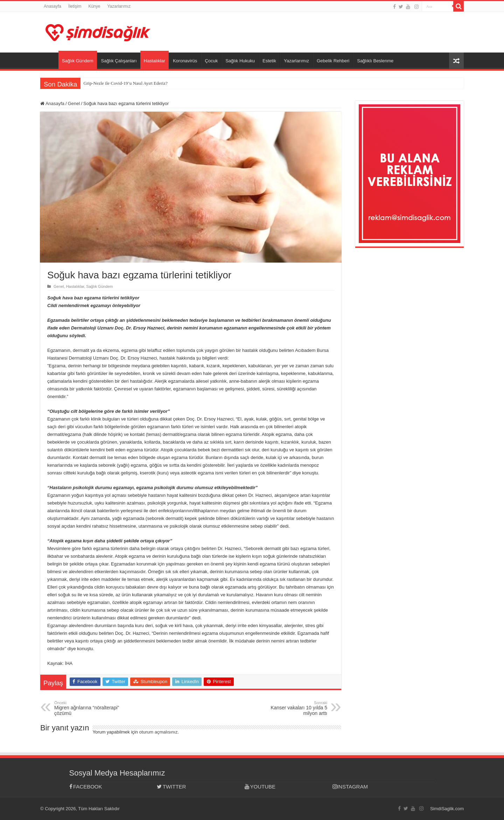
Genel (74, 103)
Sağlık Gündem (78, 61)
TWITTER (171, 787)
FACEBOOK (86, 787)
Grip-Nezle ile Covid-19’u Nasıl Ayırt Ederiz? (125, 83)
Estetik (269, 61)
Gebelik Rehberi (333, 61)
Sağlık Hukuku (240, 61)
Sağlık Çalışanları (119, 61)
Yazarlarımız (119, 6)
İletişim (75, 6)
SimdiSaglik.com (447, 809)
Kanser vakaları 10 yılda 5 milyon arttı (291, 708)
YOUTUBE (260, 787)
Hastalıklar (155, 61)
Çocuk (211, 61)
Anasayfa (52, 6)
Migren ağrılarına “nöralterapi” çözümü (90, 708)
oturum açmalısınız (159, 732)
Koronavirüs (185, 61)
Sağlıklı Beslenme (375, 61)
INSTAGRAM (350, 787)
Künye (94, 6)
